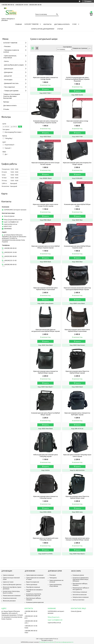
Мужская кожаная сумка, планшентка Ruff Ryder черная (77, 414)
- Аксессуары (8, 80)
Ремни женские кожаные (12, 596)
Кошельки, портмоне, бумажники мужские (34, 595)
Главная (18, 24)
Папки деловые (32, 584)
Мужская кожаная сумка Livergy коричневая (77, 122)
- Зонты (6, 61)
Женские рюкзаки (9, 601)
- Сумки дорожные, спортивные (10, 57)
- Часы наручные (9, 87)
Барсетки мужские (33, 582)
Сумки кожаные (8, 575)
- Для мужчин (8, 72)
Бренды (6, 102)
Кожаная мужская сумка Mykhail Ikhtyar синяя (77, 205)
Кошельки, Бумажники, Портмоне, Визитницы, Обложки (81, 579)
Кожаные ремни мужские (35, 602)
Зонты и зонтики (78, 600)
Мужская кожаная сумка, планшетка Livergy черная (45, 78)
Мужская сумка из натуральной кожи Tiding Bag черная (46, 539)
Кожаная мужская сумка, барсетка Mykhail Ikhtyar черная (45, 414)
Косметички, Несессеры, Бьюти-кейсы (11, 592)
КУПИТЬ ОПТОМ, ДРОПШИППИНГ (43, 29)
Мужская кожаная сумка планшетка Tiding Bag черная (46, 497)
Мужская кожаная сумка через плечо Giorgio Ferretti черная (46, 205)
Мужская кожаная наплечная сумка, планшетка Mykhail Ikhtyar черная (77, 539)
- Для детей (7, 76)
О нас (75, 24)
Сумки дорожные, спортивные (56, 585)
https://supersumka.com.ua (13, 220)
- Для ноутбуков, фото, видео (14, 65)
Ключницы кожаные (80, 592)
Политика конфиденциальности (64, 642)
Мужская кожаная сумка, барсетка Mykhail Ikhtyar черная (77, 372)
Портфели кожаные (33, 587)
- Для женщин (8, 69)
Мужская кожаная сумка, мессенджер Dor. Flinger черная (77, 163)
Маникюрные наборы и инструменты (81, 589)
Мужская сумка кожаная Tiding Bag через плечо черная (77, 455)
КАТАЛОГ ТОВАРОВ (31, 24)
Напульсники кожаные (81, 597)
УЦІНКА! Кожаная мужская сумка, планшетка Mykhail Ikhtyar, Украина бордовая (77, 79)
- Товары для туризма (11, 91)
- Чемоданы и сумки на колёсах (11, 51)
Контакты (47, 24)
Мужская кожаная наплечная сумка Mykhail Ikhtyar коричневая (46, 289)
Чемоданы (53, 578)
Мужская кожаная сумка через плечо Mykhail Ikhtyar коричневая (77, 330)
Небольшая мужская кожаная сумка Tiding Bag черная (45, 455)
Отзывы (6, 109)
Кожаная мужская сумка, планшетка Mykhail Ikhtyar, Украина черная (46, 122)
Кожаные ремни (78, 575)
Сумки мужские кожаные (35, 575)
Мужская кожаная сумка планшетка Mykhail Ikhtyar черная (46, 372)
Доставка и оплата (62, 24)
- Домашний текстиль (11, 83)
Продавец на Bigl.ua (47, 640)
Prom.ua (56, 639)
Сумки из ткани (8, 582)
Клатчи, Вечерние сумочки (12, 584)
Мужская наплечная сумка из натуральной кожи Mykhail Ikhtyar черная (46, 330)
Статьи (60, 29)
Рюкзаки (53, 575)
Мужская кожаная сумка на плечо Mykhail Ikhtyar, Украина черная (46, 247)
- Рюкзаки (7, 46)
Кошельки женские (10, 598)
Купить (46, 89)
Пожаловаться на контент (47, 642)
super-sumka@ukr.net (11, 222)
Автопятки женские (80, 595)
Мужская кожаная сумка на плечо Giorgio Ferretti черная (46, 163)
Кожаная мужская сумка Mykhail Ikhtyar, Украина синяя (77, 247)
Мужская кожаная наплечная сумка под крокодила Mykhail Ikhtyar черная (77, 289)
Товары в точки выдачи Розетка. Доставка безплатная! (12, 96)
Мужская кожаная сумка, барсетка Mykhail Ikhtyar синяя (77, 497)
